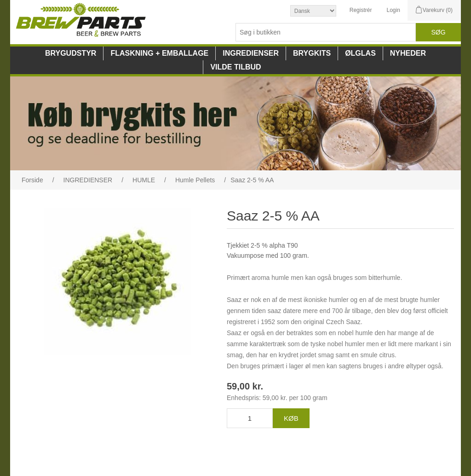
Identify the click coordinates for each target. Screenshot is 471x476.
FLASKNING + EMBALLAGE (159, 53)
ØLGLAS (360, 53)
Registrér (361, 10)
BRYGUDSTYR (71, 53)
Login (393, 10)
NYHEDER (408, 53)
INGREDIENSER (251, 53)
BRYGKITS (312, 53)
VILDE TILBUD (235, 67)
